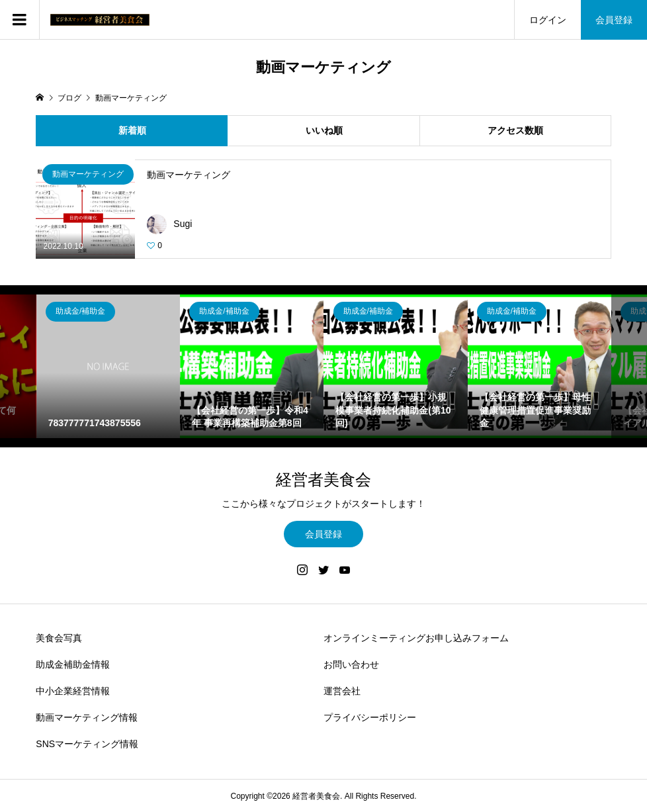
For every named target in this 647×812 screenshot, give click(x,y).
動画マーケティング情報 (87, 717)
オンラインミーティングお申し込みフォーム (416, 638)
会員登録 (614, 20)
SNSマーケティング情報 (87, 744)
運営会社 (342, 691)
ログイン (548, 20)
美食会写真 (59, 638)
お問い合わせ (351, 664)
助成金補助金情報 (73, 664)
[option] (108, 366)
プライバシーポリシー (370, 717)
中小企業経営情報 (73, 691)
